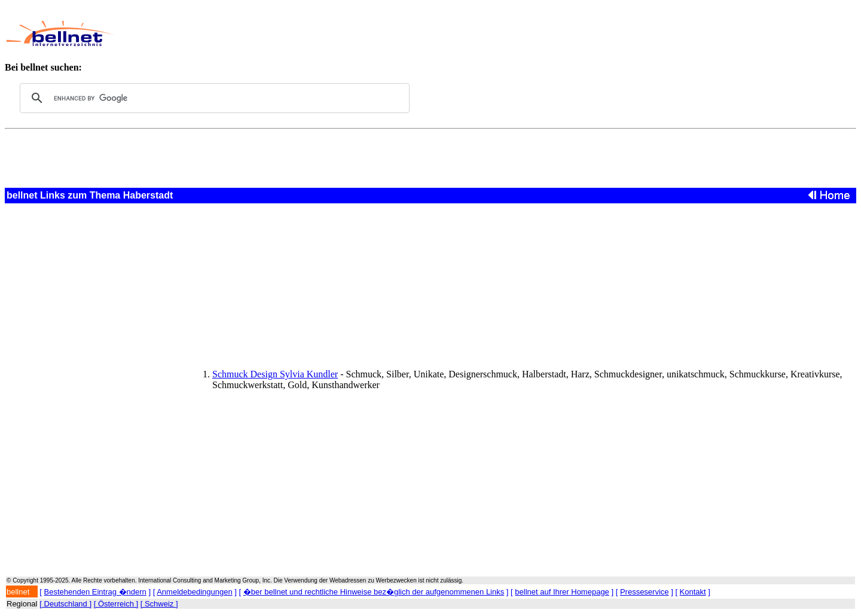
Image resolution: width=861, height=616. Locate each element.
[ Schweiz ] (159, 604)
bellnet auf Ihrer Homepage (562, 592)
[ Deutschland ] (65, 604)
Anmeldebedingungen (195, 592)
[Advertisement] (394, 33)
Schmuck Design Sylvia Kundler (275, 374)
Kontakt (693, 592)
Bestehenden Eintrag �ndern (95, 592)
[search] (213, 98)
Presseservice (645, 592)
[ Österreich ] (116, 604)
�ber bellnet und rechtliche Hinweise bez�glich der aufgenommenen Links (374, 592)
